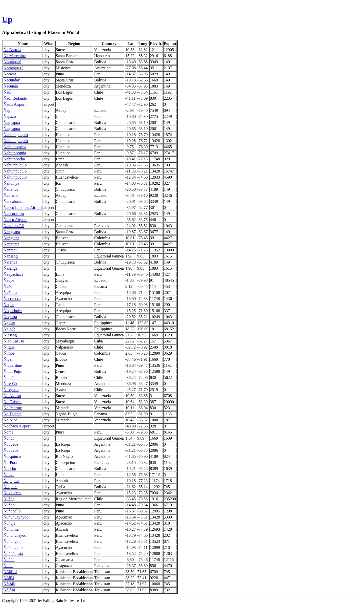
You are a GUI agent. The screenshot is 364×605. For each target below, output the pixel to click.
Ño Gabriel (13, 402)
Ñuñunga (11, 541)
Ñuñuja (9, 523)
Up (7, 19)
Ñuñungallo (13, 547)
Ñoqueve (11, 450)
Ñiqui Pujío (13, 371)
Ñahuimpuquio (16, 135)
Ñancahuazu (14, 201)
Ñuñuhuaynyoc (16, 517)
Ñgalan (9, 323)
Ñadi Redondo (15, 98)
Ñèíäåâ (9, 584)
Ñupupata (11, 481)
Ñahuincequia (15, 153)
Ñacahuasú (12, 62)
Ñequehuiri (13, 311)
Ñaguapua (12, 129)
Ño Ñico (10, 420)
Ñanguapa (12, 232)
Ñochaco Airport (17, 426)
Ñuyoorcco (13, 493)
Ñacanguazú (14, 68)
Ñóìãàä (9, 590)
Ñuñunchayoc (15, 535)
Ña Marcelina (15, 56)
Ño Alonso (12, 396)
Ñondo (9, 438)
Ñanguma (11, 244)
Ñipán (8, 359)
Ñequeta (10, 317)
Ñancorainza (14, 214)
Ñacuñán (11, 86)
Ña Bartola (12, 50)
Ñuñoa (9, 499)
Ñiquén (9, 377)
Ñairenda (11, 189)
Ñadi (7, 92)
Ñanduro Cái (14, 226)
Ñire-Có (10, 384)
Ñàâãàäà (10, 572)
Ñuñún (9, 560)
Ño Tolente (13, 414)
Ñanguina (11, 238)
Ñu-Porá (10, 462)
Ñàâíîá (9, 578)
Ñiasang (10, 335)
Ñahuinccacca (15, 147)
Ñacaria (10, 74)
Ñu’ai (8, 566)
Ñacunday (12, 80)
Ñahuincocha (14, 159)
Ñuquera (10, 487)
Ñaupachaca (13, 274)
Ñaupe (9, 280)
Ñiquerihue (13, 365)
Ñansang (11, 256)
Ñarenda (10, 262)
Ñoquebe (11, 444)
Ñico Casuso (14, 341)
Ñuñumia (11, 529)
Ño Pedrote (13, 408)
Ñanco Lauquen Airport (23, 208)
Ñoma (8, 432)
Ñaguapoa (12, 123)
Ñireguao (11, 390)
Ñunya (9, 475)
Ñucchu (10, 469)
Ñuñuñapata (13, 554)
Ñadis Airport (15, 104)
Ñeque (9, 305)
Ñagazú (10, 116)
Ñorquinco (12, 456)
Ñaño (8, 286)
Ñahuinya (11, 183)
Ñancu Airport (15, 220)
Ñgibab (9, 329)
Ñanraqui (11, 250)
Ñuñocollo (12, 511)
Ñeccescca (12, 299)
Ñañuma (10, 293)
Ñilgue (9, 347)
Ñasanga (10, 268)
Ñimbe (9, 353)
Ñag (7, 110)
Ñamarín (11, 195)
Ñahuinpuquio (15, 165)
